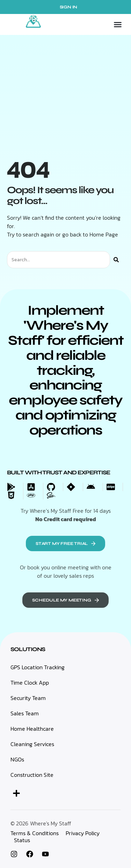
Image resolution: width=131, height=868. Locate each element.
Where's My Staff (51, 823)
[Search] (116, 260)
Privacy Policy (83, 833)
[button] (118, 24)
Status (22, 840)
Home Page (104, 234)
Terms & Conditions (35, 833)
